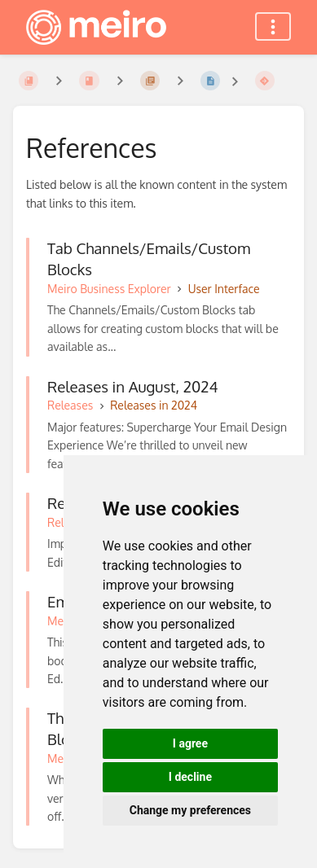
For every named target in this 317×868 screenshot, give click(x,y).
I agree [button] (190, 743)
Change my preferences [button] (190, 810)
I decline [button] (190, 777)
